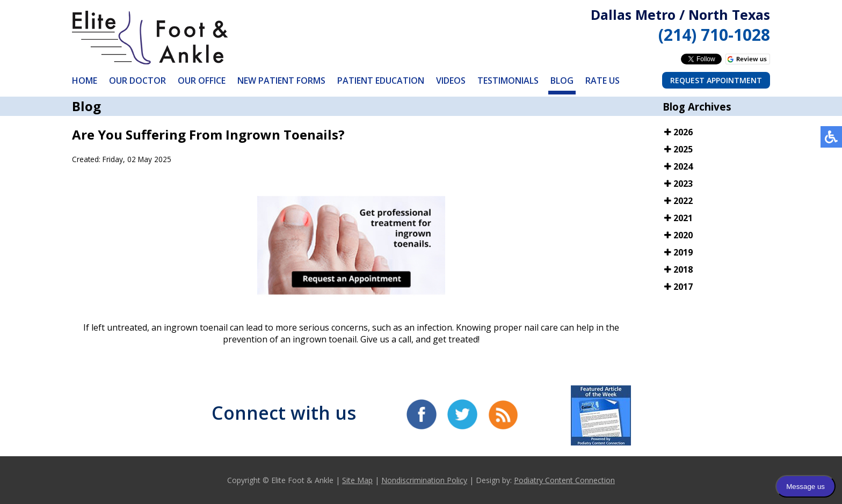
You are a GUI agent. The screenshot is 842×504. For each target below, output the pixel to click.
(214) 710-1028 (714, 35)
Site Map (357, 480)
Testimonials (508, 81)
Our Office (202, 81)
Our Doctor (137, 81)
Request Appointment (716, 80)
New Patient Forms (281, 81)
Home (85, 81)
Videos (451, 81)
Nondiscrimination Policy (424, 480)
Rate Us (603, 81)
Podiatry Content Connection (564, 480)
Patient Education (381, 81)
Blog (562, 81)
